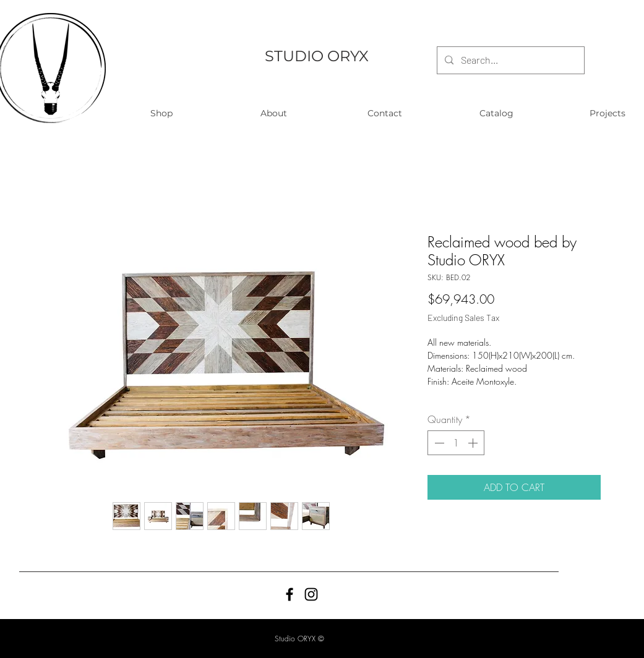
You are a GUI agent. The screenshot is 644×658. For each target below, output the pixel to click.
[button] (162, 113)
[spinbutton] (456, 443)
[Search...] (509, 60)
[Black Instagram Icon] (311, 594)
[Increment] (474, 443)
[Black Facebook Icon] (290, 594)
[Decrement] (438, 443)
